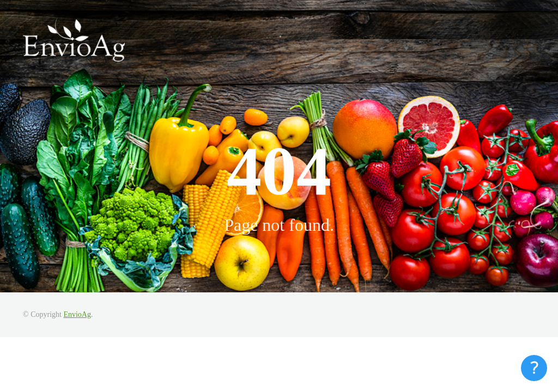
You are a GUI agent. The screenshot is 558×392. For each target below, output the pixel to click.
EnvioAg (77, 314)
